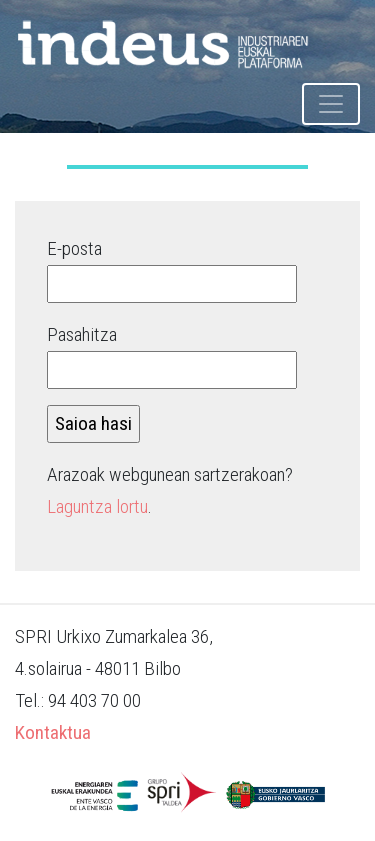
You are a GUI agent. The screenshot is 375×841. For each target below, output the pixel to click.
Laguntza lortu (97, 506)
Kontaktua (53, 732)
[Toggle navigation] (331, 104)
